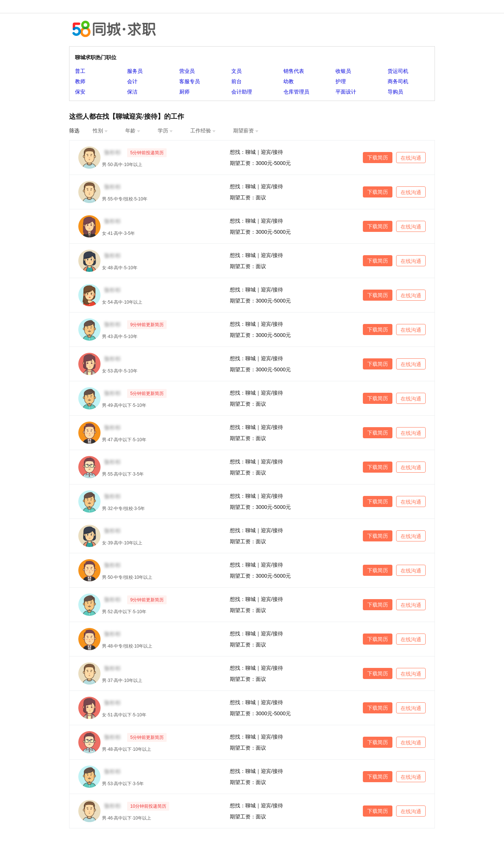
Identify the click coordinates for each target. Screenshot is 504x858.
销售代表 (294, 71)
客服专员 (190, 81)
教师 (80, 81)
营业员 (187, 71)
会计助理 (242, 92)
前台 (236, 81)
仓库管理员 (296, 92)
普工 (80, 71)
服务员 (135, 71)
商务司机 (398, 81)
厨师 (184, 92)
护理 (341, 81)
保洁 (132, 92)
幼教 (289, 81)
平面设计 (346, 92)
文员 (236, 71)
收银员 (343, 71)
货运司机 (398, 71)
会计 (132, 81)
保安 (80, 92)
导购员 (395, 92)
